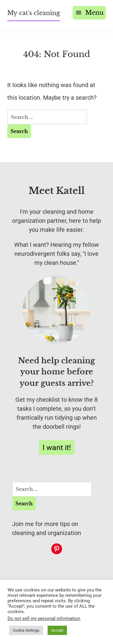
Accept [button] (57, 630)
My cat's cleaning (34, 13)
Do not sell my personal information (44, 618)
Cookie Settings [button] (26, 630)
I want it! (57, 447)
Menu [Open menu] (89, 13)
